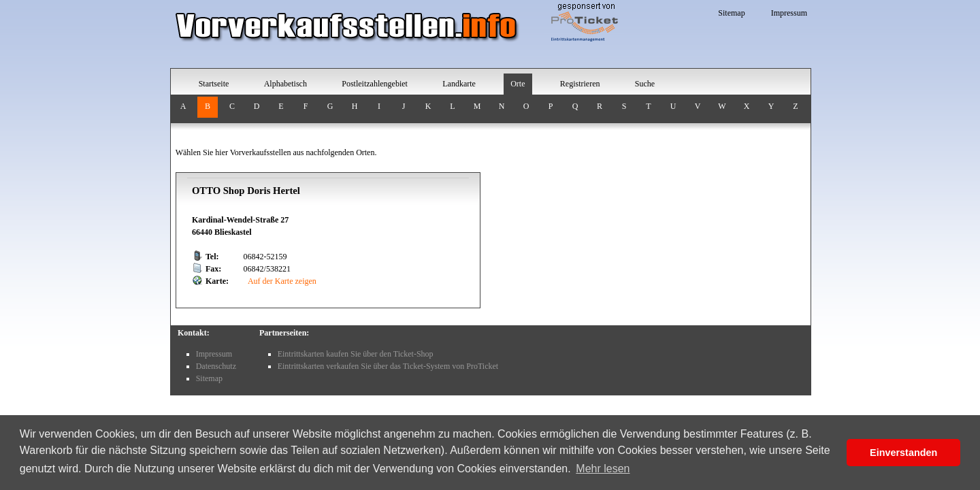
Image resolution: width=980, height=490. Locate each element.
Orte (518, 84)
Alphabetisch (285, 84)
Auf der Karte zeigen (281, 281)
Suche (645, 84)
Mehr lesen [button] (603, 469)
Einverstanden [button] (903, 453)
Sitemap (731, 13)
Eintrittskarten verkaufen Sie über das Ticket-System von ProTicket (388, 366)
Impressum (789, 13)
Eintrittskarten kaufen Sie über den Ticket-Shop (356, 354)
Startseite (214, 84)
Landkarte (459, 84)
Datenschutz (216, 366)
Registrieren (580, 84)
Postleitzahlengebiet (375, 84)
